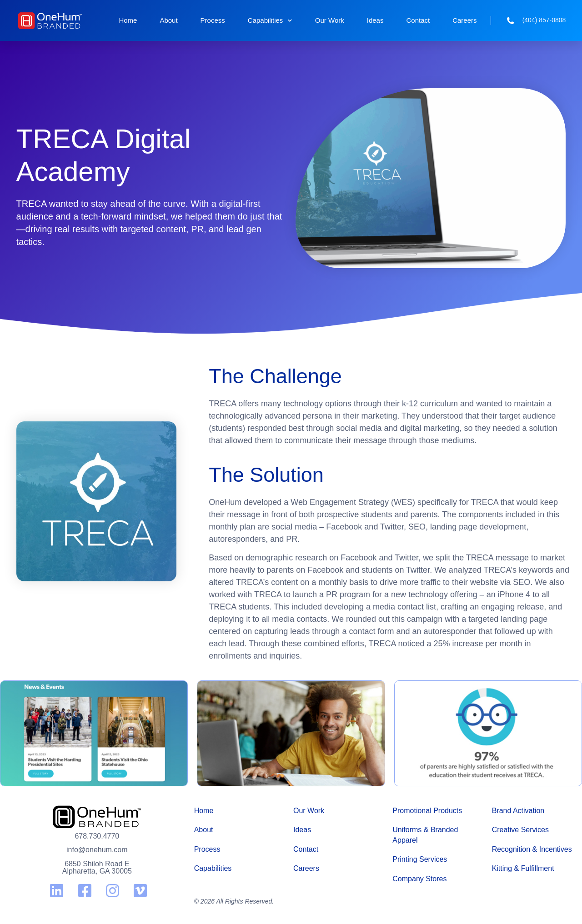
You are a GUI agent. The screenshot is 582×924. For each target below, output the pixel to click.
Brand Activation (518, 811)
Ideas (375, 20)
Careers (464, 20)
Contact (418, 20)
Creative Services (520, 830)
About (168, 20)
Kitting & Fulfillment (523, 868)
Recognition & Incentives (532, 849)
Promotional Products (427, 811)
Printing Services (420, 859)
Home (128, 20)
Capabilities (270, 21)
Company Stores (419, 879)
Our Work (330, 20)
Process (213, 20)
